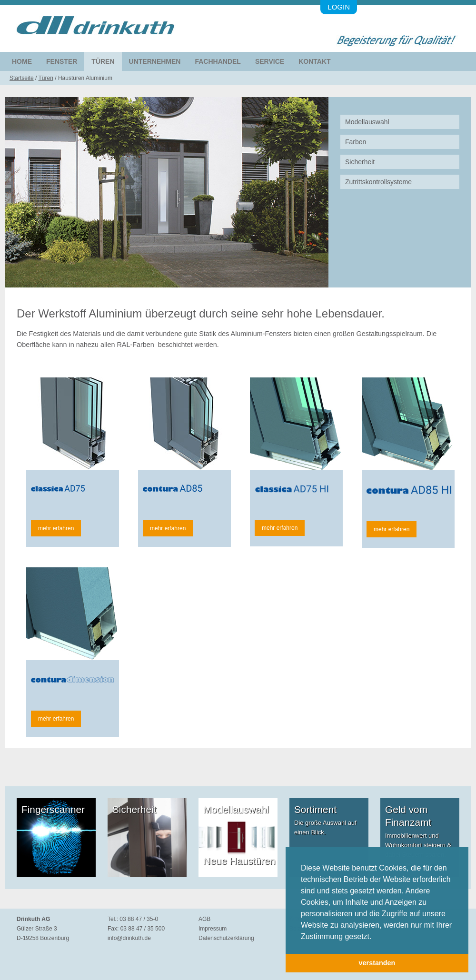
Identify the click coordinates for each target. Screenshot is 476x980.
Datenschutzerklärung (226, 938)
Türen (103, 61)
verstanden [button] (377, 963)
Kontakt (314, 61)
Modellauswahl (367, 122)
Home (22, 61)
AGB (204, 919)
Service (270, 61)
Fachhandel (218, 61)
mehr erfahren (56, 528)
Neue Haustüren (239, 861)
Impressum (213, 929)
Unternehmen (155, 61)
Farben (356, 142)
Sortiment (315, 809)
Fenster (62, 61)
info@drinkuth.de (129, 938)
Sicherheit (360, 162)
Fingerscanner (53, 809)
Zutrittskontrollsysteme (378, 182)
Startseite (22, 78)
